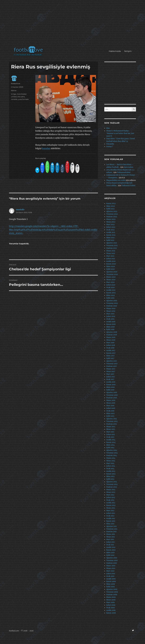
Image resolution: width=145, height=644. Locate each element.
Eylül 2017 (110, 358)
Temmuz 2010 (112, 560)
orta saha (21, 97)
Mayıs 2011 (111, 534)
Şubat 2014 (111, 466)
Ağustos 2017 (112, 361)
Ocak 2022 (110, 230)
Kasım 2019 (111, 293)
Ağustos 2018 (112, 332)
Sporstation (129, 167)
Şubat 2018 (111, 345)
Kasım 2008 (111, 613)
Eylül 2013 (110, 479)
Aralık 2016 (111, 382)
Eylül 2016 (110, 390)
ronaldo (14, 99)
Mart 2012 (110, 511)
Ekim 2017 (110, 356)
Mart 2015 (110, 432)
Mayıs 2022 (111, 219)
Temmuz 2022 (112, 214)
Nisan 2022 (111, 222)
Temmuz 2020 (112, 274)
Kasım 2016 (111, 385)
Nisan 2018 (111, 340)
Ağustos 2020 (112, 272)
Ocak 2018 (110, 348)
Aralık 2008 (111, 610)
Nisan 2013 (111, 492)
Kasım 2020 (111, 264)
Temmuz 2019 (112, 303)
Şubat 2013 (111, 497)
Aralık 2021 (111, 232)
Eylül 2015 (110, 416)
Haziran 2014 (112, 455)
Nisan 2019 (111, 311)
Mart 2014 (110, 463)
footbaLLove (14, 631)
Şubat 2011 (111, 542)
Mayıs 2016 (111, 400)
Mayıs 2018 (111, 337)
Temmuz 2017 (112, 364)
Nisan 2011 (111, 537)
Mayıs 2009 (111, 597)
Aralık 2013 (111, 471)
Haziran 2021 (112, 248)
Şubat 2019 (111, 316)
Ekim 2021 (110, 238)
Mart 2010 (110, 571)
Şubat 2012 (111, 513)
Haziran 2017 (112, 366)
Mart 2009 (111, 602)
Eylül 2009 (111, 587)
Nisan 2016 (111, 403)
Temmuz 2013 (112, 484)
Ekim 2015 (110, 413)
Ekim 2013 (110, 476)
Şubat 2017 (111, 377)
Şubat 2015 (111, 434)
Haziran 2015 (112, 424)
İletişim (128, 51)
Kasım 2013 (111, 474)
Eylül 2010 (110, 555)
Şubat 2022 (111, 227)
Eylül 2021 (110, 240)
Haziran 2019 (112, 306)
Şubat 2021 (111, 259)
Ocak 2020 (110, 288)
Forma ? (110, 147)
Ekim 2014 (110, 445)
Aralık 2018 (111, 322)
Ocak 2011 (110, 545)
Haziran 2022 (112, 217)
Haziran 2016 (112, 398)
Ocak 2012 (110, 516)
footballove (16, 83)
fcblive (14, 90)
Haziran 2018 (112, 335)
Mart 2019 (110, 314)
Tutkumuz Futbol (128, 186)
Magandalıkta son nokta (116, 180)
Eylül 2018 (110, 329)
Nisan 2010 (111, 568)
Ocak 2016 (110, 411)
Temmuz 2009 (112, 592)
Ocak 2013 (110, 500)
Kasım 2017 (111, 353)
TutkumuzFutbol (124, 172)
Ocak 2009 (111, 608)
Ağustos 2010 (112, 558)
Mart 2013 (110, 495)
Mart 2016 (110, 406)
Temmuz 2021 (112, 246)
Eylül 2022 (110, 209)
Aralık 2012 (111, 503)
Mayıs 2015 (111, 427)
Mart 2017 (110, 374)
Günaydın (110, 144)
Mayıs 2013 (111, 490)
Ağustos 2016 (112, 392)
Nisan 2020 (111, 280)
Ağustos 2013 (112, 482)
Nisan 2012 (111, 508)
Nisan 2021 (111, 253)
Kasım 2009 (111, 581)
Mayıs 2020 (111, 277)
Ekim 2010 (110, 553)
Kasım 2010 (111, 550)
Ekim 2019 (111, 295)
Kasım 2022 (111, 204)
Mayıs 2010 (111, 566)
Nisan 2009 (111, 600)
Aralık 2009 (111, 579)
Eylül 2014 (110, 448)
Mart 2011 (110, 539)
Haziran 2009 (112, 595)
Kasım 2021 (111, 235)
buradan (46, 148)
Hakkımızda (115, 51)
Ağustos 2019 (112, 301)
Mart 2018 (110, 343)
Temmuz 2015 (112, 421)
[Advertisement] (73, 24)
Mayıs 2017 (111, 369)
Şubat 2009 (111, 605)
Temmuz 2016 (112, 395)
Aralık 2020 (111, 261)
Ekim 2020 (111, 267)
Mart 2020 (110, 282)
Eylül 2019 (110, 298)
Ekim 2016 (111, 387)
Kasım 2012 (111, 505)
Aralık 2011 (111, 518)
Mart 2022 (110, 225)
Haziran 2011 (111, 532)
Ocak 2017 (110, 379)
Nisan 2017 (111, 371)
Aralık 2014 (111, 440)
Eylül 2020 (110, 269)
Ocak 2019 (110, 319)
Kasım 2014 (111, 442)
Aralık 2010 (111, 547)
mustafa (20, 209)
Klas (108, 128)
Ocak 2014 (110, 469)
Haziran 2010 (112, 563)
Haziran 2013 (112, 487)
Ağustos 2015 (112, 419)
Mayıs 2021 (111, 251)
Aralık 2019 (111, 290)
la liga (14, 94)
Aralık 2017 (111, 350)
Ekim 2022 (111, 206)
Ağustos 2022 (112, 211)
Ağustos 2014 (112, 450)
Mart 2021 (110, 256)
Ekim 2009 (111, 584)
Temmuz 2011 (112, 529)
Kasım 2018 (111, 324)
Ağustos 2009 (112, 589)
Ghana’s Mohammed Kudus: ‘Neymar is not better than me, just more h (120, 133)
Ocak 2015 (110, 437)
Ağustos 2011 (112, 526)
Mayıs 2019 (111, 309)
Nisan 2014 (111, 461)
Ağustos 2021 (112, 243)
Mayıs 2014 (111, 458)
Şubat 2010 (111, 574)
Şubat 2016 (111, 408)
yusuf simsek (23, 99)
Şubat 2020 (111, 285)
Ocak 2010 (110, 576)
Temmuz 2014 (112, 453)
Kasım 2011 (111, 521)
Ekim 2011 (110, 524)
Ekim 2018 (110, 327)
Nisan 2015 (111, 429)
